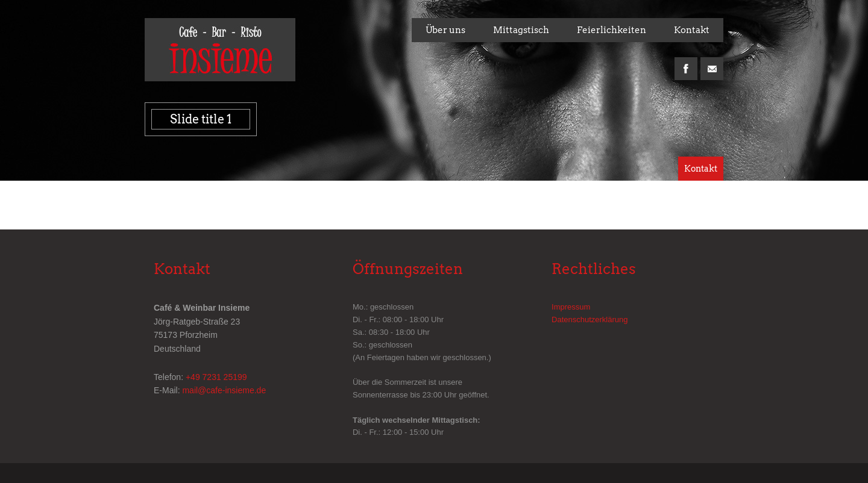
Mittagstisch (521, 30)
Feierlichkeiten (612, 30)
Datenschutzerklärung (590, 319)
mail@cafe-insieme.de (224, 390)
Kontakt (692, 30)
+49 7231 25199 (216, 377)
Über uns (445, 30)
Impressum (571, 307)
